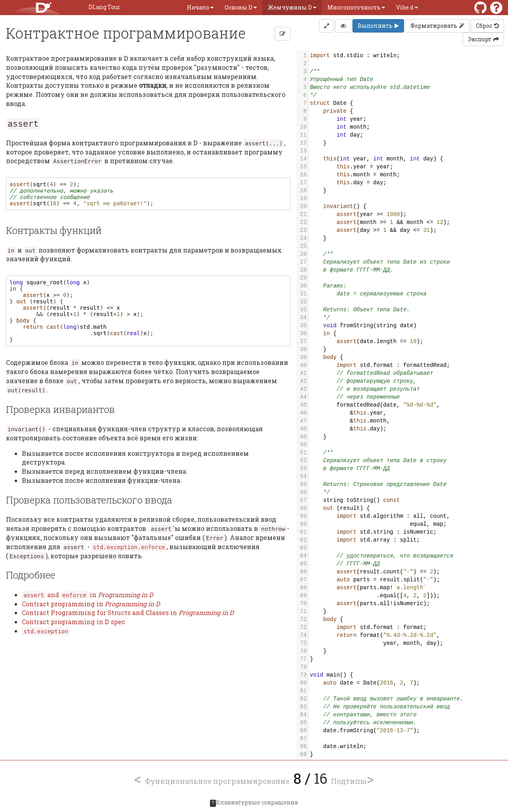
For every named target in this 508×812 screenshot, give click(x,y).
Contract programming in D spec (73, 622)
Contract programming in (91, 604)
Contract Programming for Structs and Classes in (128, 612)
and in (88, 595)
